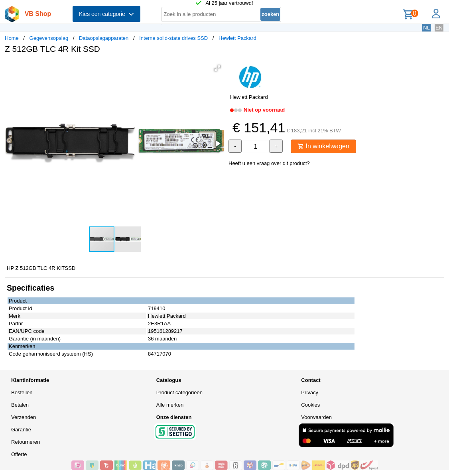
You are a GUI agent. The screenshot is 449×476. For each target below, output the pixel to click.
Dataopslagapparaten (104, 38)
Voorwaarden (316, 417)
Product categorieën (179, 392)
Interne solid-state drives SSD (173, 38)
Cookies (310, 405)
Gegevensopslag (49, 38)
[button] (217, 68)
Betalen (20, 405)
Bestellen (22, 392)
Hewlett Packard (237, 38)
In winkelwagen (323, 146)
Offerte (19, 454)
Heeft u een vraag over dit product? (269, 163)
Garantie (21, 430)
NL (426, 28)
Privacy (310, 392)
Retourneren (26, 442)
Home (12, 38)
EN (439, 28)
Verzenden (24, 417)
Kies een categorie (106, 14)
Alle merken (170, 405)
